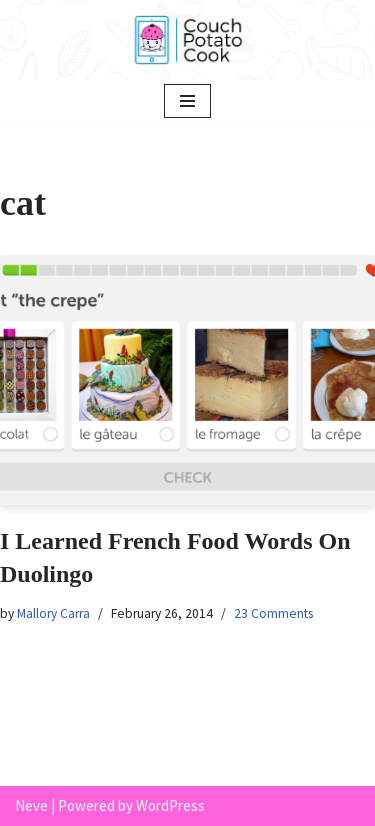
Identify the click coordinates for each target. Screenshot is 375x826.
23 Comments (273, 613)
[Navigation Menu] (187, 101)
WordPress (170, 805)
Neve (31, 805)
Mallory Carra (53, 613)
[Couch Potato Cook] (188, 40)
